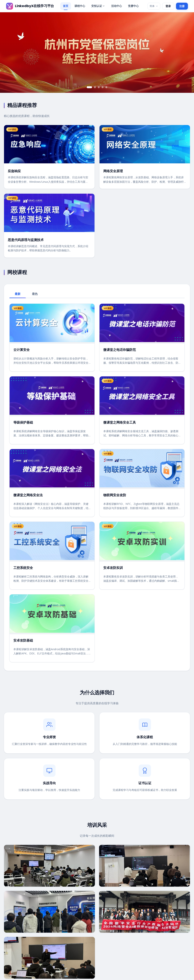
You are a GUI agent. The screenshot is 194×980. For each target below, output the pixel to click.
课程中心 (80, 6)
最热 (35, 294)
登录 (168, 6)
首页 (66, 6)
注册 (182, 6)
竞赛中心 (133, 6)
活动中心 (117, 6)
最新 (18, 294)
